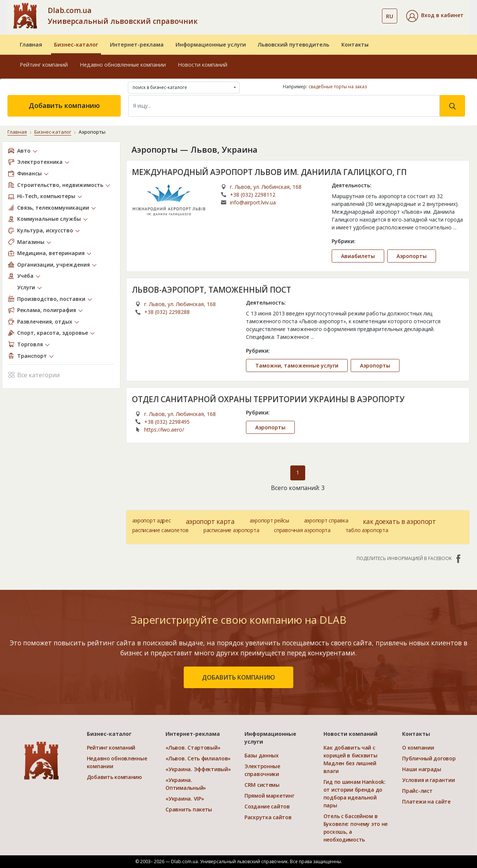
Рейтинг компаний (44, 65)
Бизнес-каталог (76, 44)
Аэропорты (412, 256)
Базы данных (262, 755)
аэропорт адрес (152, 520)
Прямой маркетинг (269, 796)
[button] (435, 16)
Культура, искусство (45, 230)
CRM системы (262, 785)
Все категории (34, 374)
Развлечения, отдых (45, 322)
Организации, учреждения (53, 265)
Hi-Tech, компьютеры (46, 196)
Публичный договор (429, 758)
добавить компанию (238, 677)
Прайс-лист (417, 791)
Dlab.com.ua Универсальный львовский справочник (123, 16)
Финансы (29, 173)
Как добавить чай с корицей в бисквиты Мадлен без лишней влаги (350, 759)
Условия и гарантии (428, 780)
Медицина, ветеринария (51, 253)
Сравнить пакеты (189, 809)
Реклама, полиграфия (47, 310)
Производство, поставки (51, 299)
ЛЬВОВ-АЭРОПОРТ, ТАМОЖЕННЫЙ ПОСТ (211, 290)
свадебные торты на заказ (338, 87)
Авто (24, 151)
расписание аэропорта (231, 530)
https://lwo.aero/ (164, 430)
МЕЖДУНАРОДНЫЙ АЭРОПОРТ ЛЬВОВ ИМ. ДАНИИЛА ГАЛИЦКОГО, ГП (269, 172)
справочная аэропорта (302, 530)
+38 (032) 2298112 (253, 195)
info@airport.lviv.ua (253, 202)
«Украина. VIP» (185, 799)
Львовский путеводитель (294, 44)
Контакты (355, 44)
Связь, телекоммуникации (53, 208)
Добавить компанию (64, 105)
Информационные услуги (211, 44)
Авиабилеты (358, 256)
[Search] (284, 106)
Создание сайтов (267, 806)
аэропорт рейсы (269, 520)
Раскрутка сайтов (268, 817)
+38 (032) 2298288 (167, 312)
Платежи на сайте (426, 802)
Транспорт (32, 356)
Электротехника (40, 162)
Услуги (26, 287)
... (455, 227)
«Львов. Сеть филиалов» (198, 758)
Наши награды (422, 769)
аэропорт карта (210, 521)
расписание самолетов (160, 530)
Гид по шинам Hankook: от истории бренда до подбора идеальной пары (355, 794)
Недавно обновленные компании (123, 65)
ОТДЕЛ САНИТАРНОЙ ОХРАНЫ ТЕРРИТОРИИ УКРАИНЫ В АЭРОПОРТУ (268, 399)
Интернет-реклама (137, 44)
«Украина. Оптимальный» (186, 784)
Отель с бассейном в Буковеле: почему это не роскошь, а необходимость (356, 828)
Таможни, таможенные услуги (297, 365)
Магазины (31, 242)
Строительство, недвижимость (60, 185)
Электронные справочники (262, 770)
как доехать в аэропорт (399, 521)
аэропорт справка (326, 520)
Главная (31, 44)
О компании (418, 748)
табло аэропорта (367, 530)
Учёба (25, 276)
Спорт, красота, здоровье (53, 333)
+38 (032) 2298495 (167, 422)
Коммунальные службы (49, 219)
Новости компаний (203, 65)
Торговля (30, 344)
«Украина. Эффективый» (198, 769)
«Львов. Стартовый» (193, 748)
